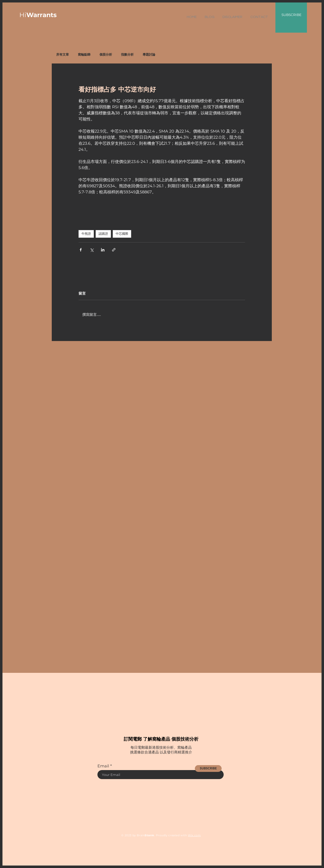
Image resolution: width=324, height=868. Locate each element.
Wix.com (194, 835)
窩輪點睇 (84, 55)
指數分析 (127, 55)
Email (103, 766)
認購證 (103, 234)
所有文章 (63, 55)
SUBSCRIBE (291, 15)
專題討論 (149, 55)
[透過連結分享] (114, 250)
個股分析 (106, 55)
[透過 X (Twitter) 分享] (92, 250)
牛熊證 (86, 234)
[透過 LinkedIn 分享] (103, 250)
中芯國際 (122, 234)
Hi (38, 15)
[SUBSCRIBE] (208, 769)
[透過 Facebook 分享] (81, 250)
